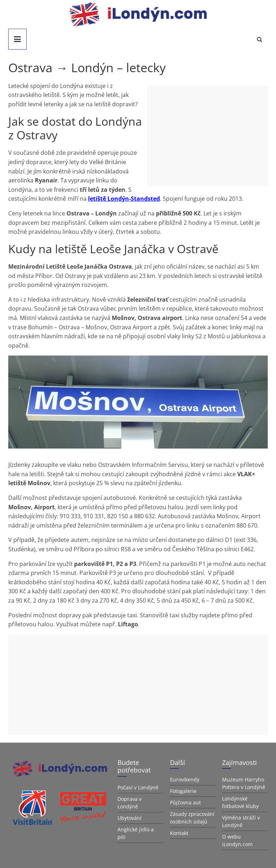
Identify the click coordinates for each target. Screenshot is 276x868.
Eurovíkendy (185, 779)
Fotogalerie (183, 791)
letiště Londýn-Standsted (124, 199)
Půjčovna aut (185, 802)
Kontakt (179, 833)
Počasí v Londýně (138, 787)
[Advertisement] (207, 135)
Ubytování (130, 818)
